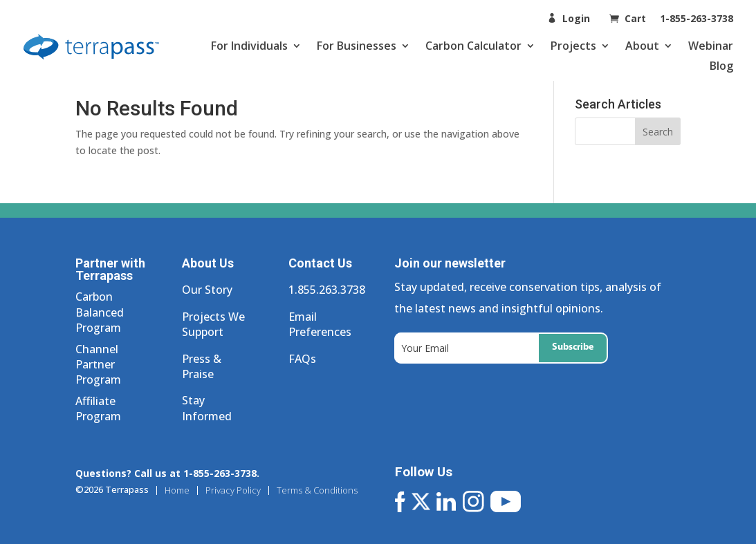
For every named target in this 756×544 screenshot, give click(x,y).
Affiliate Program (98, 409)
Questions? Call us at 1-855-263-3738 (166, 473)
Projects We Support (213, 324)
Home (177, 490)
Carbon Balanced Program (100, 312)
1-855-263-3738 (697, 18)
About (642, 46)
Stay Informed (207, 408)
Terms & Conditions (317, 490)
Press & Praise (202, 366)
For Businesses (357, 46)
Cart (637, 18)
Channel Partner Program (98, 365)
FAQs (302, 359)
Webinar (711, 46)
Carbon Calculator (473, 46)
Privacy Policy (233, 490)
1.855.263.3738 (327, 290)
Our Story (207, 290)
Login (576, 18)
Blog (721, 66)
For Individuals (249, 46)
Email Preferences (320, 324)
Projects (573, 46)
